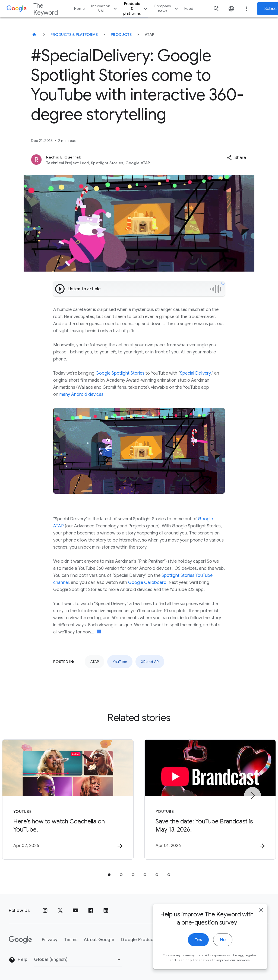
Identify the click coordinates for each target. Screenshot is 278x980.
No (223, 941)
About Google (99, 940)
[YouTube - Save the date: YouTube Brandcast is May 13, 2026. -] (210, 799)
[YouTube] (75, 911)
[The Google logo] (20, 940)
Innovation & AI (105, 9)
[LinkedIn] (106, 911)
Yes (198, 941)
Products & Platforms (74, 35)
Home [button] (79, 9)
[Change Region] (78, 960)
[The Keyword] (34, 35)
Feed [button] (189, 9)
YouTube (120, 662)
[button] (236, 158)
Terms (71, 940)
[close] (261, 911)
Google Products (139, 940)
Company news (167, 9)
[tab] (109, 875)
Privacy (50, 940)
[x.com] (60, 911)
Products (121, 35)
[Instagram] (45, 911)
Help (18, 960)
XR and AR (150, 662)
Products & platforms (136, 9)
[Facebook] (91, 911)
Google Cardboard (147, 583)
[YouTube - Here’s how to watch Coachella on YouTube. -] (68, 799)
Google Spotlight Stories (120, 373)
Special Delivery (195, 373)
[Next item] (252, 795)
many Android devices (81, 394)
